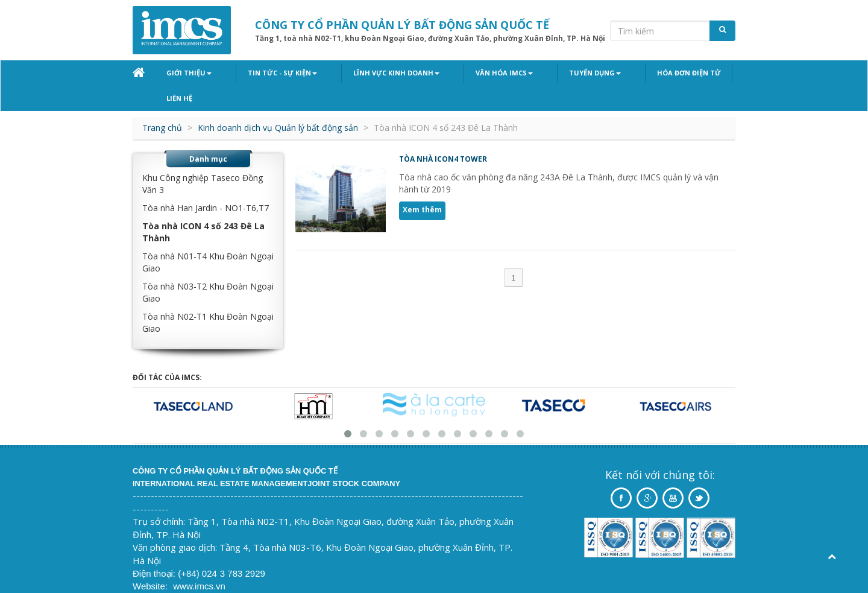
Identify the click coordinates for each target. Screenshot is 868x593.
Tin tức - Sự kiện (269, 73)
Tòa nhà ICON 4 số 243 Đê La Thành (203, 207)
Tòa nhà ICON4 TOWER (443, 134)
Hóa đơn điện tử (623, 73)
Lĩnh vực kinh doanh (370, 73)
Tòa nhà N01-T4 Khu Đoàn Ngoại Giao (208, 237)
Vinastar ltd (214, 574)
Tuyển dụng (542, 73)
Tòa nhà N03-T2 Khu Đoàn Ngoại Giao (208, 268)
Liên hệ (690, 73)
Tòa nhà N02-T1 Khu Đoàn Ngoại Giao (208, 298)
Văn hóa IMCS (464, 73)
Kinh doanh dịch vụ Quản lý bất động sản (278, 103)
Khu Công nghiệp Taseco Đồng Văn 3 (203, 159)
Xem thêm (422, 185)
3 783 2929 (243, 549)
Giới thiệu (189, 73)
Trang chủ (162, 103)
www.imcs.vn (199, 561)
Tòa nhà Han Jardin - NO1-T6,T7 (206, 183)
